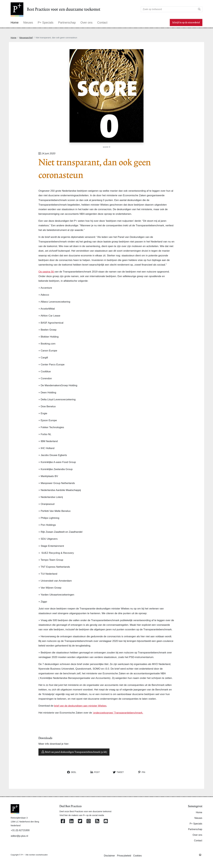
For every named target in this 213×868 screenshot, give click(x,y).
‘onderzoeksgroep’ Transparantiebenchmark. (118, 713)
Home (13, 38)
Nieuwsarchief (26, 38)
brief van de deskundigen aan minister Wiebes (80, 706)
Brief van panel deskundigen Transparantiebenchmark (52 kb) (74, 752)
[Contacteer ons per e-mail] (106, 821)
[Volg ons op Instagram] (89, 821)
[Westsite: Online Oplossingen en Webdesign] (200, 855)
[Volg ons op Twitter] (80, 821)
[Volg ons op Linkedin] (71, 821)
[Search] (169, 9)
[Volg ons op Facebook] (63, 821)
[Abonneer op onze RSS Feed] (97, 821)
